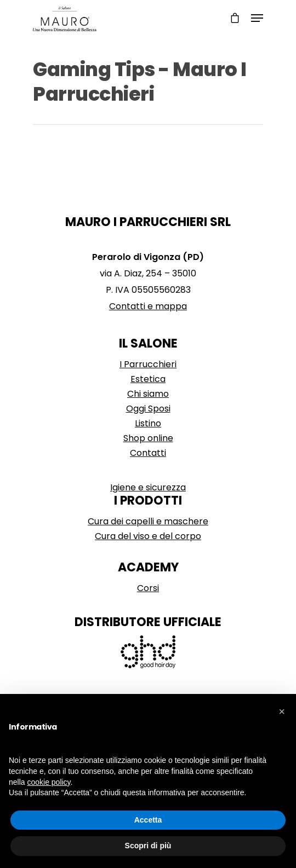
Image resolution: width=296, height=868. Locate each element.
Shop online (148, 438)
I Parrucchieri (148, 364)
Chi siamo (148, 394)
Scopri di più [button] (148, 846)
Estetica (148, 379)
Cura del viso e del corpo (148, 536)
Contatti (148, 453)
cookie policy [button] (49, 782)
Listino (148, 423)
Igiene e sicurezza (148, 487)
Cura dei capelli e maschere (148, 521)
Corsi (148, 588)
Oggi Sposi (148, 409)
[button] (282, 711)
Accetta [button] (148, 820)
